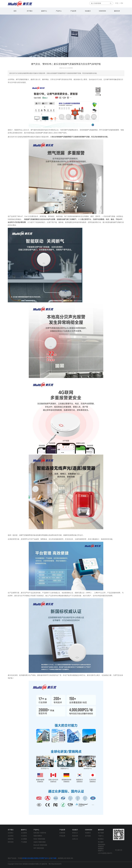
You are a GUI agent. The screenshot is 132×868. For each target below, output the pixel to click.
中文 (117, 3)
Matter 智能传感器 (39, 839)
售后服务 (101, 842)
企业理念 (11, 836)
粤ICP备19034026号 (55, 864)
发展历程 (11, 839)
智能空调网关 (38, 836)
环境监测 (62, 836)
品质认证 (75, 839)
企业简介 (11, 833)
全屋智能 (62, 833)
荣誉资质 (11, 842)
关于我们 (30, 11)
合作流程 (88, 836)
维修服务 (101, 849)
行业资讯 (24, 836)
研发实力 (75, 833)
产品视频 (24, 842)
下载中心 (101, 836)
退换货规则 (102, 844)
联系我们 (101, 839)
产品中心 (59, 11)
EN (122, 3)
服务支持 (117, 11)
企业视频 (24, 839)
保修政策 (101, 847)
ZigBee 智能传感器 (40, 842)
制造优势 (75, 836)
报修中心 (101, 851)
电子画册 (101, 833)
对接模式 (88, 833)
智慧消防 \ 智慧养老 (40, 833)
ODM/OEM (102, 11)
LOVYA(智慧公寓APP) (105, 853)
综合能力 (88, 11)
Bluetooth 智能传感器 (40, 845)
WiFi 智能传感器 (39, 848)
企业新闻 (24, 833)
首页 (15, 11)
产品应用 (73, 11)
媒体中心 (44, 11)
